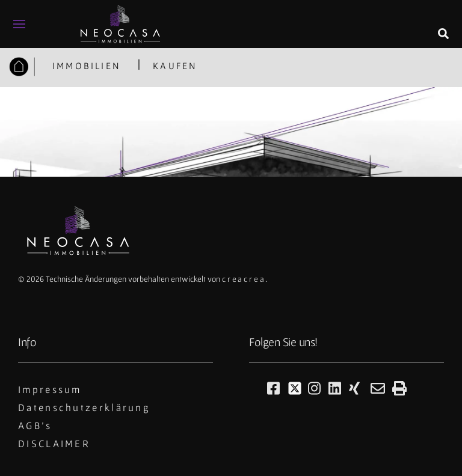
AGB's (35, 426)
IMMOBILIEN (85, 66)
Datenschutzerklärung (84, 407)
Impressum (50, 389)
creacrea (244, 279)
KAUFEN (175, 66)
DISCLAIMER (54, 444)
